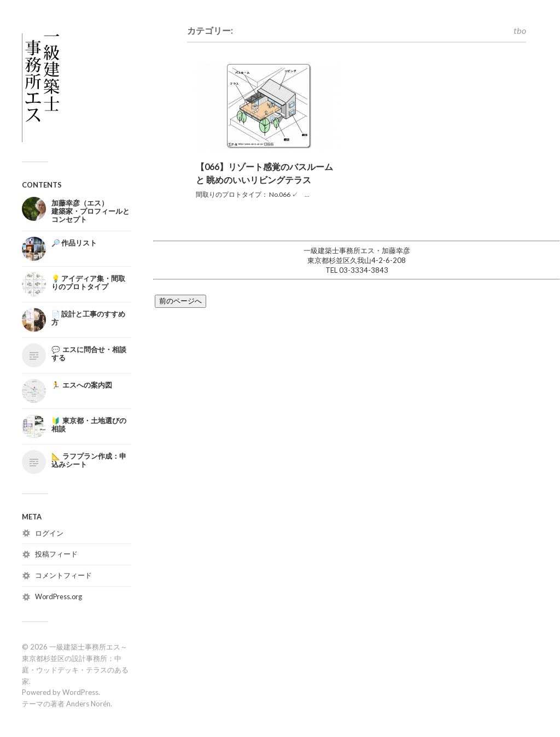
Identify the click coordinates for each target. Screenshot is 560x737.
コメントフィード (63, 575)
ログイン (49, 533)
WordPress (80, 692)
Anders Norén (88, 704)
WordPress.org (59, 596)
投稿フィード (56, 554)
